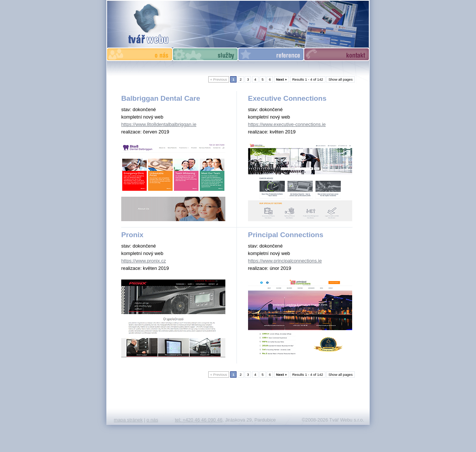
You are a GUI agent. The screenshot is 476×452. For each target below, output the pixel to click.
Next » (282, 79)
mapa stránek (128, 420)
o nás (152, 420)
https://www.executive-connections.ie (287, 124)
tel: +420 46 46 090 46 (199, 420)
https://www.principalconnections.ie (285, 261)
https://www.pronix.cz (144, 261)
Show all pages (340, 79)
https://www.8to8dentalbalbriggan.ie (159, 124)
